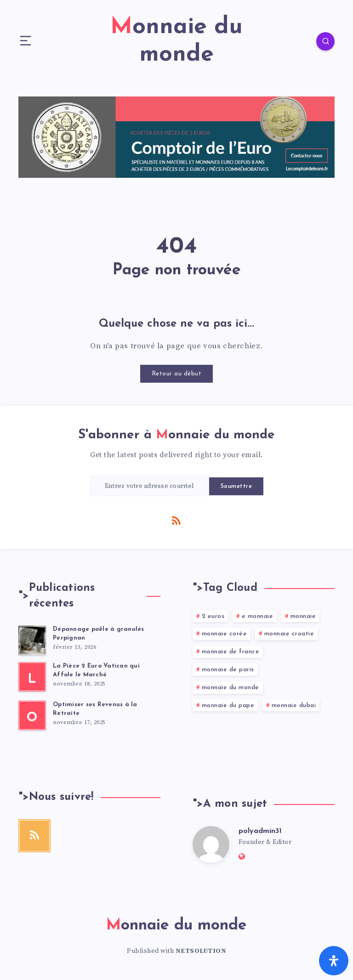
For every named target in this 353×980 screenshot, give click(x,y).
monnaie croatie (289, 634)
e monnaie (258, 616)
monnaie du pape (228, 705)
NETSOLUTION (201, 951)
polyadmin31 (260, 831)
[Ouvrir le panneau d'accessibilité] (334, 961)
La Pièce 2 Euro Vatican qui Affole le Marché (96, 670)
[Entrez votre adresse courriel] (149, 486)
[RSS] (176, 520)
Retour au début (177, 374)
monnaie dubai (294, 705)
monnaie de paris (228, 670)
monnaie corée (225, 634)
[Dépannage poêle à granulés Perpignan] (32, 640)
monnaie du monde (231, 688)
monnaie (303, 616)
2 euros (213, 616)
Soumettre (236, 486)
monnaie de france (231, 652)
